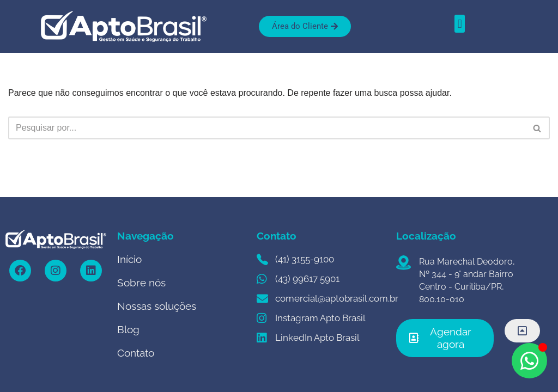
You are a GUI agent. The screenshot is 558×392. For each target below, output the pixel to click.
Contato (136, 353)
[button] (460, 24)
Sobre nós (141, 283)
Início (129, 259)
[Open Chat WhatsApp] (529, 361)
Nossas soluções (157, 306)
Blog (128, 329)
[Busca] (267, 128)
